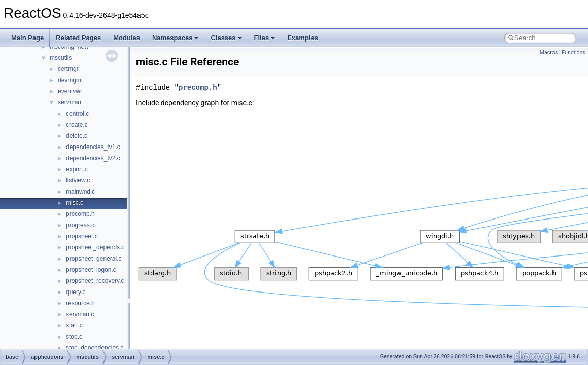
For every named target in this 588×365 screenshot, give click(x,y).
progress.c (80, 225)
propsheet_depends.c (95, 247)
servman (70, 102)
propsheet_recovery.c (95, 281)
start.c (74, 325)
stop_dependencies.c (95, 348)
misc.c (75, 203)
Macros (549, 52)
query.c (76, 292)
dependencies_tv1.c (93, 147)
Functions (574, 52)
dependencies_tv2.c (93, 158)
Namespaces (176, 38)
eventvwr (70, 91)
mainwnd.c (80, 192)
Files (265, 38)
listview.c (78, 180)
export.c (77, 169)
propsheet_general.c (94, 259)
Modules (127, 38)
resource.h (80, 303)
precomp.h (80, 214)
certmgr (68, 69)
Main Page (27, 38)
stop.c (74, 337)
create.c (77, 125)
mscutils (61, 58)
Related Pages (78, 38)
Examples (303, 38)
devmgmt (70, 80)
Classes (226, 38)
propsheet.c (82, 236)
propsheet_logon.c (91, 270)
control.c (77, 114)
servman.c (80, 314)
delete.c (77, 136)
